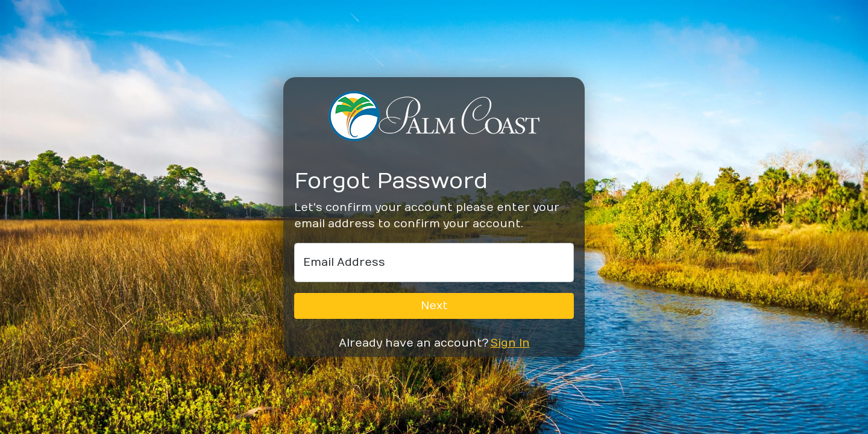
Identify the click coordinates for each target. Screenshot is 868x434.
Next (434, 306)
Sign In (510, 343)
